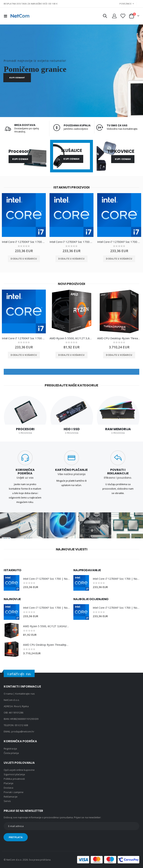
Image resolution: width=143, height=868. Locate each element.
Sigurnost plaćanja (14, 774)
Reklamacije (11, 797)
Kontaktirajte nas (25, 694)
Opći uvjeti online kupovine (19, 770)
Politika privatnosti (14, 779)
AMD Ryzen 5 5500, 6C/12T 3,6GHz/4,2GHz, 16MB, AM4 (71, 338)
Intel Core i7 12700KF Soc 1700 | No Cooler (24, 242)
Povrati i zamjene (14, 792)
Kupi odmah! (17, 78)
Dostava (8, 788)
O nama (8, 694)
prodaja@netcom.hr (23, 731)
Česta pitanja (11, 753)
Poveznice (125, 4)
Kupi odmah (20, 159)
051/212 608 (21, 725)
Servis (7, 801)
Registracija (10, 749)
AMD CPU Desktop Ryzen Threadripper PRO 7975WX (119, 338)
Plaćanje (9, 783)
